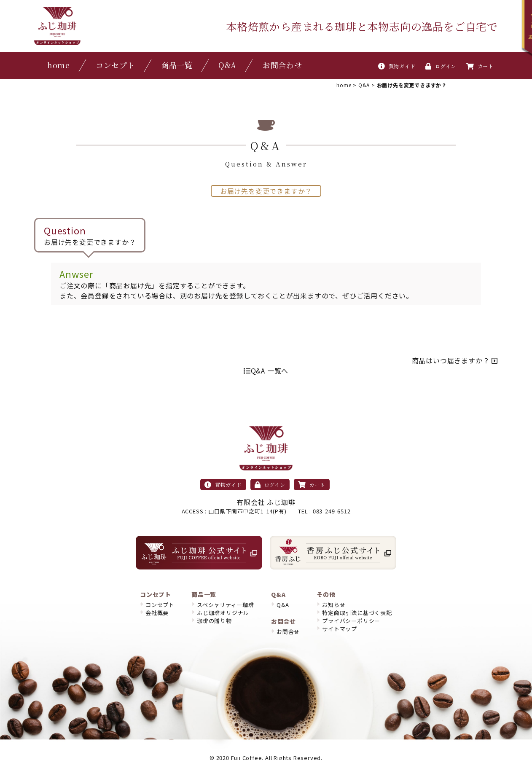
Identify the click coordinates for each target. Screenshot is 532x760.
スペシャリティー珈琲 (226, 605)
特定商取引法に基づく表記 (357, 613)
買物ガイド (397, 66)
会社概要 (157, 613)
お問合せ (288, 632)
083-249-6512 (332, 511)
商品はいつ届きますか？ (455, 360)
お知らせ (334, 605)
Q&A (227, 65)
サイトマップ (340, 629)
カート (480, 66)
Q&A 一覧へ (266, 371)
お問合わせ (282, 65)
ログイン (441, 66)
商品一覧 (177, 65)
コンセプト (116, 65)
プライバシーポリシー (351, 621)
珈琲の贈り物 (214, 621)
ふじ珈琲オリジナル (223, 613)
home (59, 65)
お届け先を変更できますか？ (266, 191)
